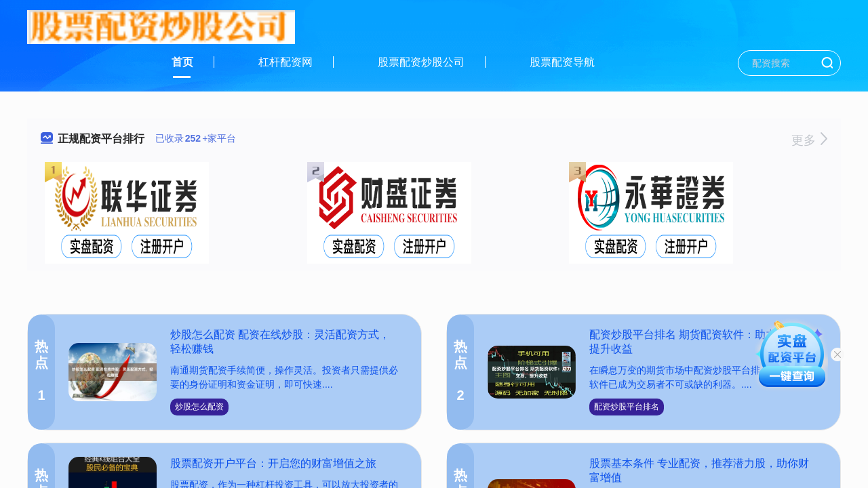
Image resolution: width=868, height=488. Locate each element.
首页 (182, 62)
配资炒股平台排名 (627, 407)
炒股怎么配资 (199, 407)
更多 (809, 140)
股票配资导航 (562, 62)
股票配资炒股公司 (421, 62)
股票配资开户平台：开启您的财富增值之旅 (273, 463)
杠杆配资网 (285, 62)
